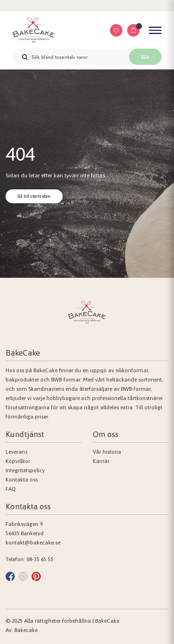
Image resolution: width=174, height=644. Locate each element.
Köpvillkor (18, 461)
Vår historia (107, 452)
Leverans (16, 452)
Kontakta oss (22, 480)
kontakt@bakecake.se (33, 543)
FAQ (11, 489)
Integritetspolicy (25, 470)
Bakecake (26, 630)
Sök (145, 57)
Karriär (101, 461)
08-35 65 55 (40, 559)
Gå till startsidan (34, 196)
